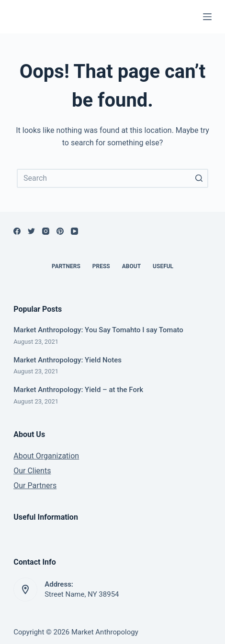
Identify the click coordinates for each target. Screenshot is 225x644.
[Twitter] (31, 231)
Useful (163, 266)
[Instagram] (46, 231)
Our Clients (32, 471)
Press (101, 266)
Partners (66, 266)
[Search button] (199, 178)
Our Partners (35, 486)
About (131, 266)
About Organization (46, 456)
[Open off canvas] (207, 17)
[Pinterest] (60, 231)
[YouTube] (74, 231)
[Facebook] (17, 231)
